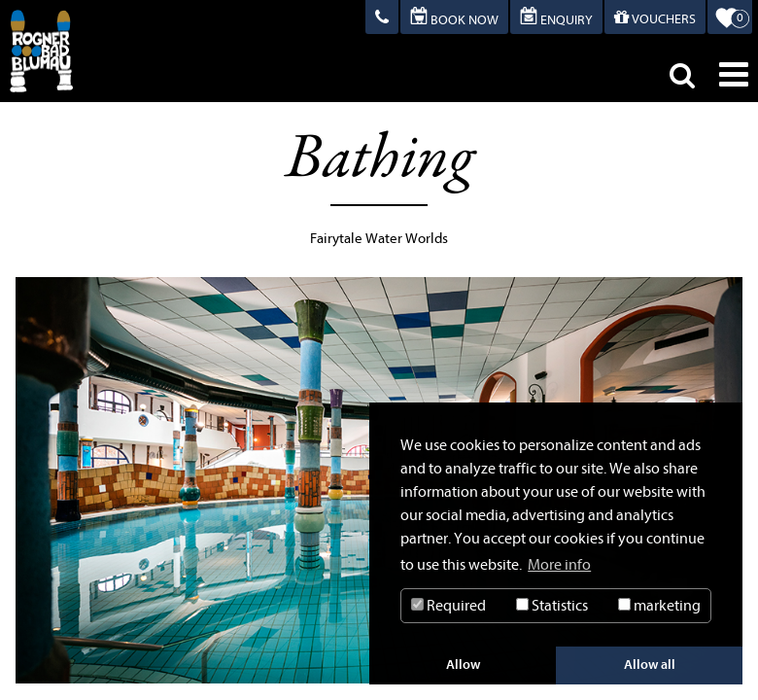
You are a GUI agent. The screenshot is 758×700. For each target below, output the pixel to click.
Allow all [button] (650, 665)
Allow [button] (463, 665)
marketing (659, 606)
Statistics (552, 606)
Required (448, 606)
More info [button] (559, 565)
